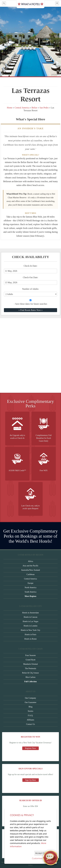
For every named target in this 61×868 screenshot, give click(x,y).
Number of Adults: (30, 289)
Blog (30, 707)
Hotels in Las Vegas (30, 621)
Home (10, 108)
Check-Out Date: (30, 280)
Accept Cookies (43, 853)
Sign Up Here (31, 780)
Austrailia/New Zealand (30, 570)
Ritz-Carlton (30, 677)
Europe (30, 583)
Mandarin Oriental (30, 664)
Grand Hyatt (30, 660)
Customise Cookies (41, 858)
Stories (31, 711)
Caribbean (30, 574)
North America (30, 588)
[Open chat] (51, 858)
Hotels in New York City (31, 630)
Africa (30, 561)
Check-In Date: (30, 269)
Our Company (30, 698)
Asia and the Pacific (30, 566)
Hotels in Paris (30, 635)
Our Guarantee (31, 702)
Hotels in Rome (30, 639)
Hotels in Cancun (30, 617)
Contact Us (31, 724)
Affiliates (31, 720)
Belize (34, 108)
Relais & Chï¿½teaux (30, 673)
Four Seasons (30, 655)
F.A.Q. (30, 715)
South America (30, 592)
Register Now (30, 748)
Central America (22, 108)
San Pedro (44, 108)
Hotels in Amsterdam (31, 613)
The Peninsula (30, 668)
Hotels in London (30, 626)
